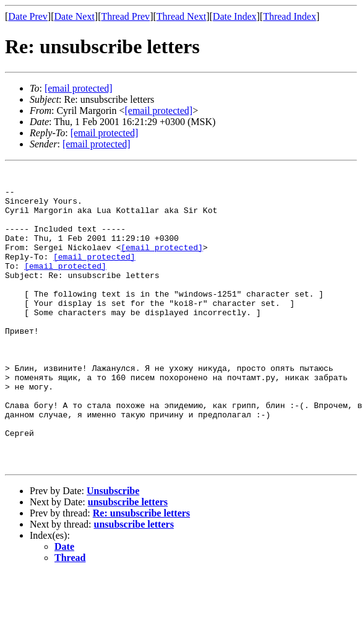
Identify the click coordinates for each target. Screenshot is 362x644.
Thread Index (290, 16)
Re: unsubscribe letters (141, 572)
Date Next (75, 16)
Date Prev (28, 16)
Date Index (235, 16)
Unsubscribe (113, 550)
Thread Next (181, 16)
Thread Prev (125, 16)
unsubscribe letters (128, 561)
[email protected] (162, 264)
